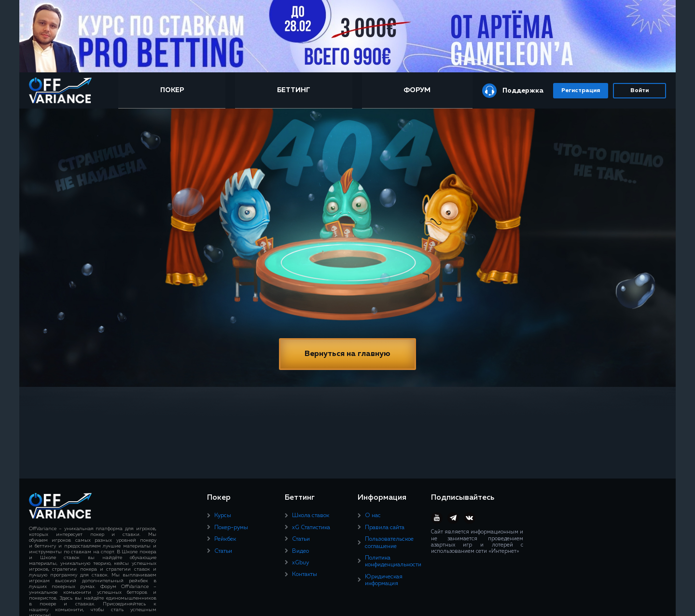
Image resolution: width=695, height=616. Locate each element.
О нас (373, 516)
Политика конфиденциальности (393, 561)
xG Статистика (311, 528)
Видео (300, 551)
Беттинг (294, 90)
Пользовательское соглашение (389, 543)
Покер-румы (231, 528)
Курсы (223, 516)
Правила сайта (385, 528)
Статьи (223, 551)
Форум (417, 90)
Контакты (305, 575)
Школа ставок (311, 516)
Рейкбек (225, 539)
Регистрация (581, 91)
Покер (172, 90)
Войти (639, 91)
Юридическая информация (384, 580)
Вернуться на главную (347, 354)
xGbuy (300, 563)
